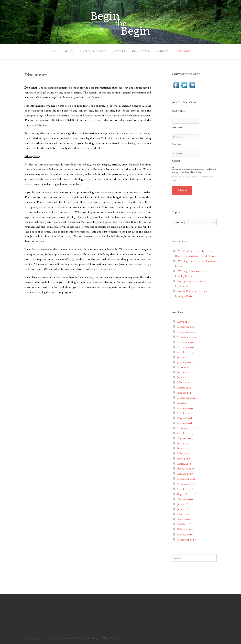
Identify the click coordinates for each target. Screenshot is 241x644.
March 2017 (184, 464)
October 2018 (185, 413)
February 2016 (186, 530)
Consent (176, 161)
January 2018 (185, 423)
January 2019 (185, 408)
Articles (119, 51)
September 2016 (187, 494)
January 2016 (185, 535)
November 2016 (187, 484)
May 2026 (183, 322)
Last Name (177, 144)
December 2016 (186, 479)
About (69, 51)
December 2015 (186, 540)
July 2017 (183, 444)
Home (53, 51)
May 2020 (183, 383)
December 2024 (186, 332)
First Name (177, 128)
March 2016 (184, 525)
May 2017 (183, 454)
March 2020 (184, 388)
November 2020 (187, 367)
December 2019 (186, 398)
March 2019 (184, 403)
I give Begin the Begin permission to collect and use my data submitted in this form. (194, 171)
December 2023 (186, 342)
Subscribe (182, 191)
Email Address (179, 111)
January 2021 (185, 362)
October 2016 (185, 489)
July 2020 (183, 373)
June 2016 (183, 509)
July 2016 (183, 504)
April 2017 (184, 459)
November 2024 (187, 337)
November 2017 (187, 428)
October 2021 (185, 352)
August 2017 (185, 438)
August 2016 (185, 499)
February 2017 (186, 469)
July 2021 (183, 357)
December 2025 (186, 327)
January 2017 (185, 474)
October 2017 (185, 433)
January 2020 (185, 393)
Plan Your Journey (93, 51)
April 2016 (184, 520)
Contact (162, 51)
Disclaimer (183, 51)
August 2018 (185, 418)
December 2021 (186, 347)
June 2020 (183, 378)
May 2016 (183, 515)
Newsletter (141, 51)
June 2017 (183, 449)
